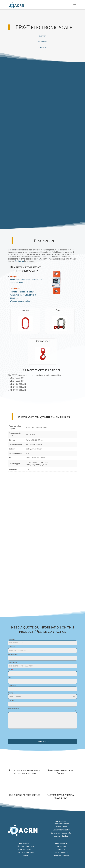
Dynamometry (61, 827)
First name (12, 639)
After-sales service (25, 849)
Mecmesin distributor (61, 836)
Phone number (13, 662)
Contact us (42, 48)
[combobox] (42, 697)
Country (11, 693)
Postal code (12, 685)
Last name (11, 647)
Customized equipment (25, 852)
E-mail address (13, 655)
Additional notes (13, 708)
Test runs (25, 855)
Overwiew (42, 36)
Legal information (61, 852)
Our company (61, 846)
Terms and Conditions (61, 855)
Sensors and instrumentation (61, 833)
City (9, 678)
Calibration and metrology (25, 846)
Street (10, 670)
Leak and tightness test (62, 830)
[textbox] (40, 697)
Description (42, 42)
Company (12, 701)
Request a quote (42, 741)
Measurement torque (61, 824)
